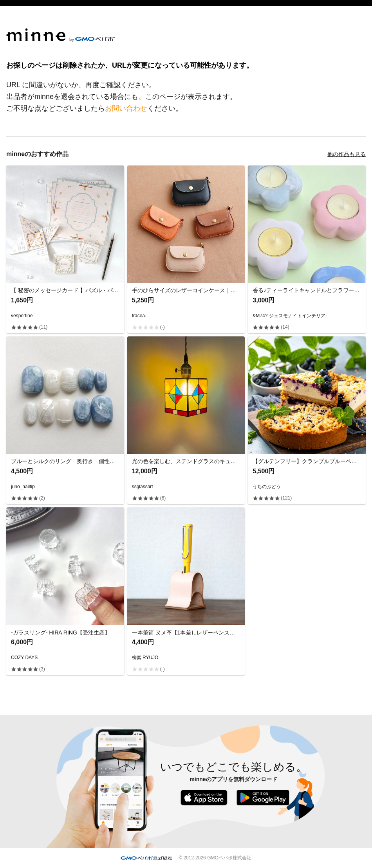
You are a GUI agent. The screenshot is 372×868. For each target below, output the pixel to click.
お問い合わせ (126, 108)
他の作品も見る (347, 154)
